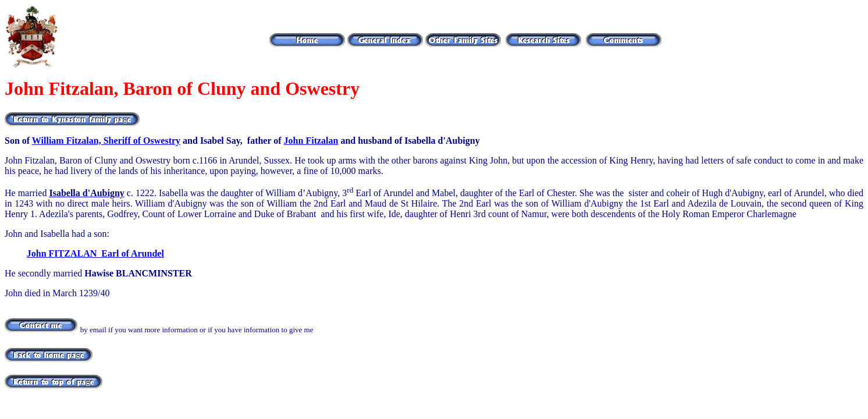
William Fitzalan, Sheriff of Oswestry (106, 141)
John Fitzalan (311, 141)
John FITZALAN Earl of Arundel (95, 253)
